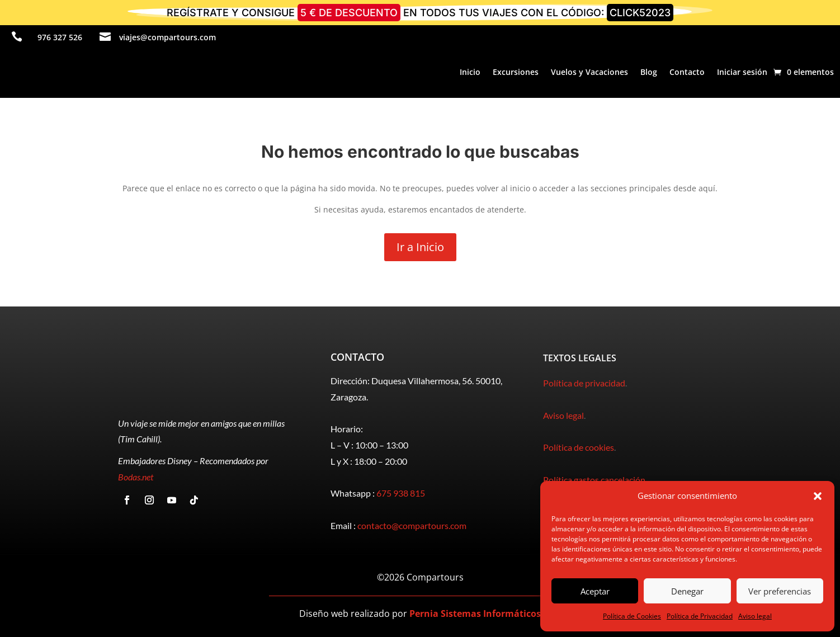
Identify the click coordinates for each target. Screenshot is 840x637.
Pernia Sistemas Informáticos (475, 614)
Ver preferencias (780, 591)
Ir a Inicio (420, 247)
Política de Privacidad (700, 616)
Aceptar (595, 591)
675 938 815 (401, 493)
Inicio (470, 72)
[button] (818, 496)
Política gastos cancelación (594, 480)
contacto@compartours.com (412, 525)
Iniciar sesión (742, 72)
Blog (649, 72)
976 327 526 (60, 37)
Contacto (687, 72)
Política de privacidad (584, 383)
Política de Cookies (632, 616)
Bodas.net (136, 477)
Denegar (687, 591)
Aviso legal (755, 616)
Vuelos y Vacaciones (589, 72)
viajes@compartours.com (167, 37)
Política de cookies (579, 447)
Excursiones (516, 72)
